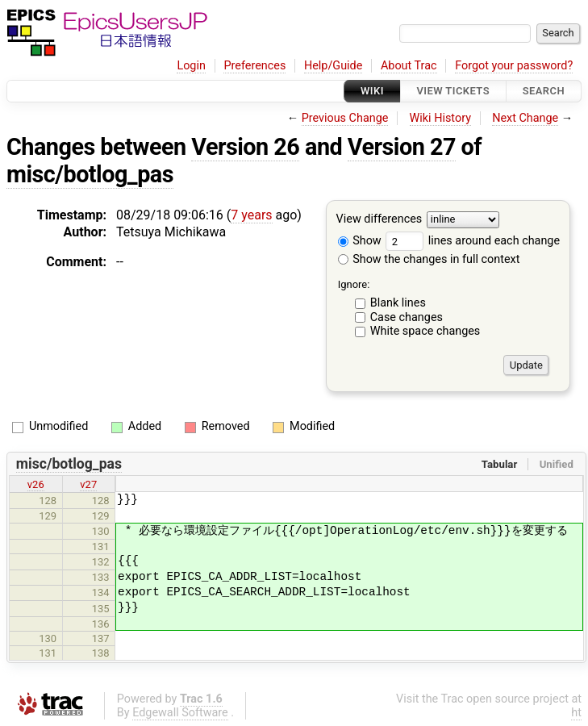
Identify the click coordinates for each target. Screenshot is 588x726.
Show (360, 241)
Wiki (372, 91)
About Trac (409, 66)
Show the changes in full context (429, 259)
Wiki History (440, 118)
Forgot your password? (514, 66)
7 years (251, 215)
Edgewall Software (180, 713)
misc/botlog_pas (90, 174)
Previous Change (345, 118)
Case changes (407, 317)
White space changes (425, 331)
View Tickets (453, 91)
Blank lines (398, 303)
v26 (36, 484)
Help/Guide (333, 66)
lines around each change (473, 241)
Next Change (525, 118)
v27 (88, 484)
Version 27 (402, 147)
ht (576, 713)
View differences (379, 220)
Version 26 (245, 147)
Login (191, 66)
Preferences (254, 66)
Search (544, 91)
